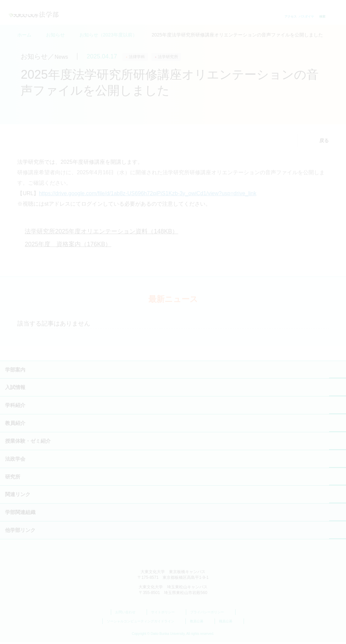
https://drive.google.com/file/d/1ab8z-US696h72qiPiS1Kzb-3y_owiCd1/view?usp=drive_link (147, 195)
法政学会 (15, 461)
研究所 (13, 479)
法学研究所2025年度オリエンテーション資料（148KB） (101, 233)
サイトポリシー (166, 614)
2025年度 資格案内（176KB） (68, 246)
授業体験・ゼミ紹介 (28, 443)
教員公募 (200, 624)
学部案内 (15, 372)
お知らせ (55, 35)
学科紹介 (15, 407)
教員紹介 (15, 425)
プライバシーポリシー (211, 614)
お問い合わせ (129, 614)
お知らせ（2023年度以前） (108, 35)
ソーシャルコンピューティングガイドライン (144, 624)
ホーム (24, 35)
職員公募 (229, 624)
